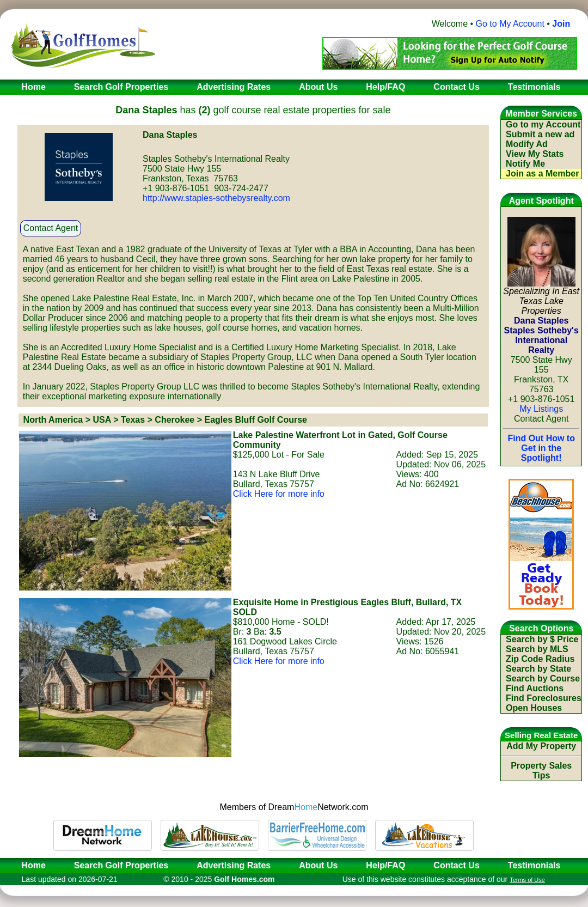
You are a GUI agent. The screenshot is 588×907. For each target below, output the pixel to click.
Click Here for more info (279, 494)
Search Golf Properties (121, 865)
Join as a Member (542, 174)
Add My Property (541, 746)
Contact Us (456, 865)
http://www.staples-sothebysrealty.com (216, 198)
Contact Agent (51, 228)
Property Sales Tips (541, 771)
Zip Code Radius (540, 659)
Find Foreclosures (544, 698)
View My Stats (535, 154)
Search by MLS (537, 649)
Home (30, 865)
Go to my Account (543, 124)
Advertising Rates (234, 865)
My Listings (541, 409)
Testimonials (534, 865)
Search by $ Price (542, 639)
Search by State (538, 669)
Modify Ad (527, 144)
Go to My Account (510, 24)
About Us (318, 865)
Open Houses (534, 708)
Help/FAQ (385, 865)
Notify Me (525, 164)
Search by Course (543, 678)
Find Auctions (535, 688)
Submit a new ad (540, 134)
